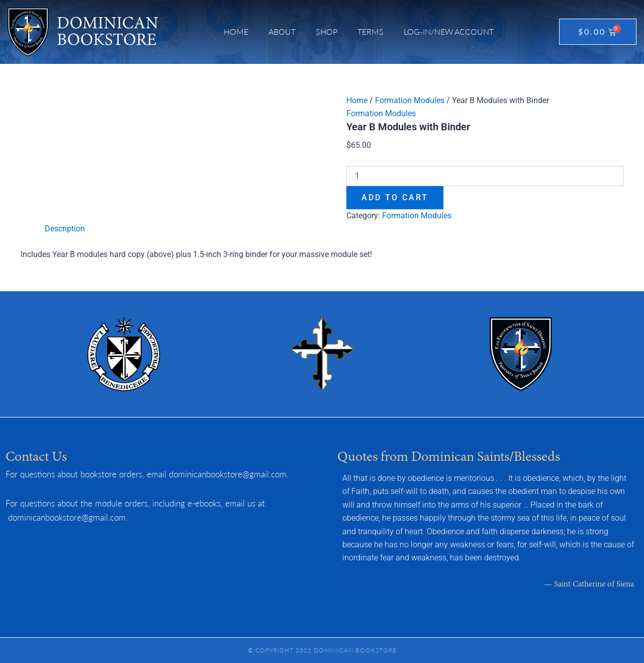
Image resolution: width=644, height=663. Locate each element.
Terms (371, 31)
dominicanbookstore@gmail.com (228, 474)
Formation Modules (410, 100)
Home (236, 31)
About (282, 31)
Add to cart (395, 197)
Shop (327, 31)
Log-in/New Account (449, 31)
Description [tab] (65, 229)
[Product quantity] (485, 176)
